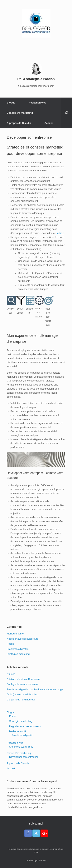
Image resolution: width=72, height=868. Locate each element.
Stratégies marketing (18, 654)
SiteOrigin (33, 860)
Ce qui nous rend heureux (21, 700)
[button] (66, 113)
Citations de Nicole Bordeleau (23, 679)
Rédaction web (37, 103)
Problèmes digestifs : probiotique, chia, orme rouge (35, 689)
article (61, 233)
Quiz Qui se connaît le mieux (23, 694)
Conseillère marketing (20, 113)
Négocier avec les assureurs (22, 639)
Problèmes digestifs (18, 649)
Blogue (11, 103)
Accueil (49, 123)
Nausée (11, 674)
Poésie (11, 644)
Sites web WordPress (21, 747)
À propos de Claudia (19, 123)
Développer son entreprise (24, 757)
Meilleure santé (15, 634)
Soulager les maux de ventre (23, 684)
